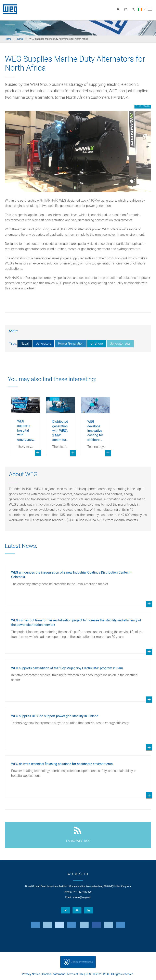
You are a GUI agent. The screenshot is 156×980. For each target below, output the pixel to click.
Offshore (97, 343)
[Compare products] (126, 9)
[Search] (133, 9)
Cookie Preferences (82, 962)
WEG (9, 9)
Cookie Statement (54, 974)
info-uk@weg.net (82, 897)
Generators (43, 343)
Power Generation (71, 343)
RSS (88, 974)
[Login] (118, 9)
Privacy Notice (31, 974)
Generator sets (120, 343)
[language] (141, 9)
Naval (25, 343)
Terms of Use (75, 974)
